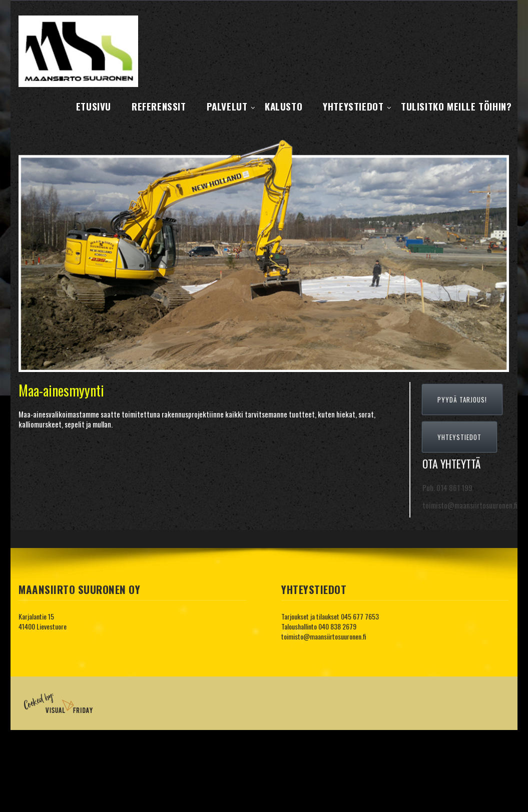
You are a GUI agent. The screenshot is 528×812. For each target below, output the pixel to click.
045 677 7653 (360, 616)
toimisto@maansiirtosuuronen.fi (324, 636)
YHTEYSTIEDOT (459, 437)
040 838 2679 (337, 626)
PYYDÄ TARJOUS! (462, 399)
